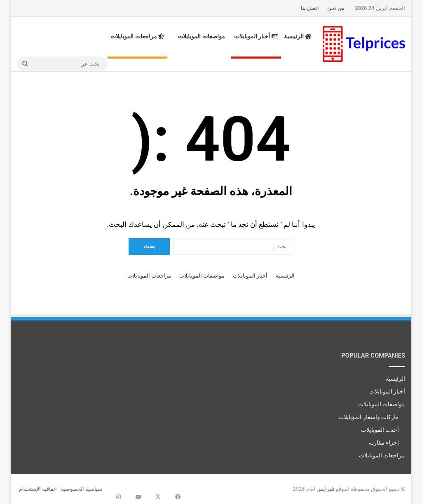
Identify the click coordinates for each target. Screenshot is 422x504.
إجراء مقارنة (384, 443)
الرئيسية (298, 37)
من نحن (336, 8)
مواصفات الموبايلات (201, 37)
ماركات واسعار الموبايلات (369, 417)
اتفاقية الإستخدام (38, 489)
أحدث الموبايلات (380, 430)
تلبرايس (326, 489)
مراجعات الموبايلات (137, 37)
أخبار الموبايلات (256, 37)
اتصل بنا (310, 8)
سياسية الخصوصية (82, 489)
